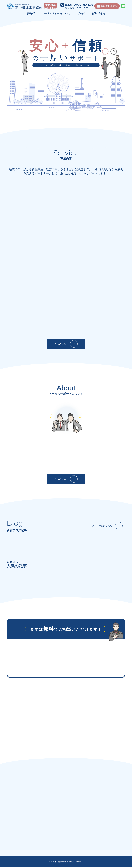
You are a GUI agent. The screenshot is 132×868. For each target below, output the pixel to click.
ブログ (81, 14)
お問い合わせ (99, 14)
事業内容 (31, 14)
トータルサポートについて (57, 14)
